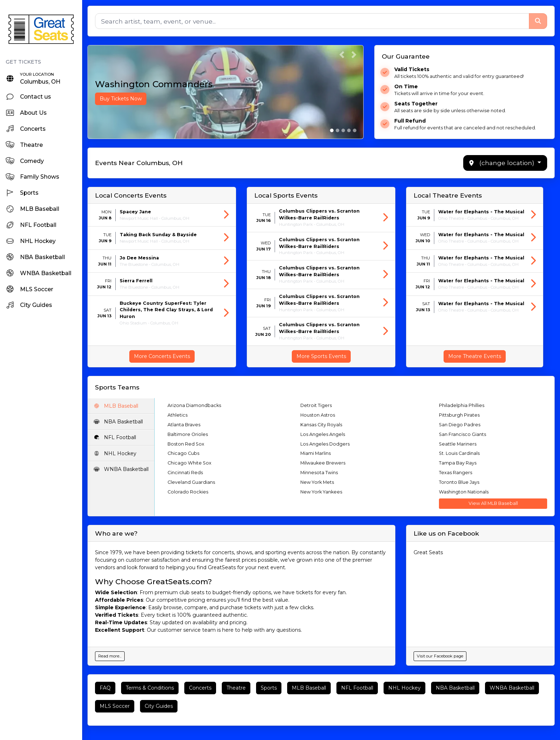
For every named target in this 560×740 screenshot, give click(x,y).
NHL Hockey (404, 688)
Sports (269, 688)
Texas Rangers (456, 473)
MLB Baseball (309, 688)
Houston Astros (318, 415)
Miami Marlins (316, 453)
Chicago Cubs (184, 453)
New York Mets (317, 482)
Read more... (110, 656)
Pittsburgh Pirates (459, 415)
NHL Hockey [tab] (115, 453)
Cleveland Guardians (192, 482)
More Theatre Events (475, 356)
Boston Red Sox (186, 444)
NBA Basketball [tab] (118, 422)
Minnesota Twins (319, 473)
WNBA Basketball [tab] (121, 469)
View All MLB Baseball (493, 503)
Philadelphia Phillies (462, 405)
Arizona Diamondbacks (195, 405)
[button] (342, 55)
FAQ (105, 688)
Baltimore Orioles (188, 434)
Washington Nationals (464, 492)
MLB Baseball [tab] (116, 406)
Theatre (236, 688)
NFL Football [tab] (115, 437)
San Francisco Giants (462, 434)
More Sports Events (321, 356)
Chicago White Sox (190, 463)
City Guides (159, 706)
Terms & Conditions (150, 688)
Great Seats (428, 552)
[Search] (312, 21)
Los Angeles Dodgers (325, 444)
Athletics (178, 415)
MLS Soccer (115, 706)
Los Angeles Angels (323, 434)
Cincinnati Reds (186, 473)
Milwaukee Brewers (323, 463)
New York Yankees (321, 492)
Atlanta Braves (184, 425)
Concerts (200, 688)
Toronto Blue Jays (459, 482)
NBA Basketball (455, 688)
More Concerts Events (162, 356)
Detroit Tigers (316, 405)
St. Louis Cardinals (459, 453)
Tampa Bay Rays (458, 463)
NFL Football (357, 688)
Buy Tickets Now (121, 99)
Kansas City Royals (321, 425)
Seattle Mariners (458, 444)
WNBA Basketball (512, 688)
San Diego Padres (460, 425)
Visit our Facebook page (440, 656)
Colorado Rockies (188, 492)
